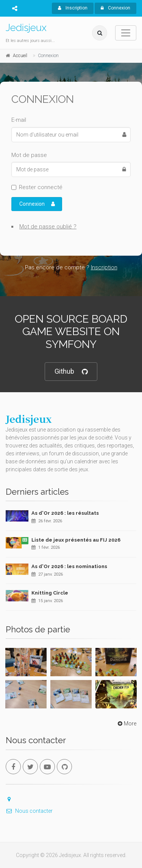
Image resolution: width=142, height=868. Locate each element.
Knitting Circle (50, 593)
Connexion (115, 8)
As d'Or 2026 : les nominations (69, 566)
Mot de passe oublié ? (48, 227)
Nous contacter (29, 811)
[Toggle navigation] (126, 33)
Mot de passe (29, 155)
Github (71, 372)
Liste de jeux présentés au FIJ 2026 (76, 540)
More (126, 724)
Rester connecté (41, 187)
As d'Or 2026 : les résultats (65, 513)
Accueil (20, 56)
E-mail (19, 120)
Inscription (73, 8)
